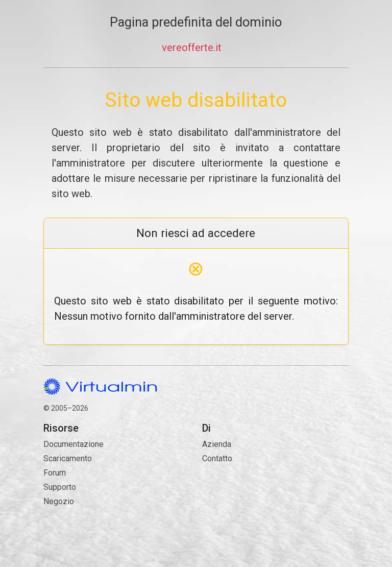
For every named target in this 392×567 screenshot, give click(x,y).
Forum (55, 473)
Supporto (60, 487)
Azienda (217, 444)
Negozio (59, 501)
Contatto (275, 500)
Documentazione (73, 444)
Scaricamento (68, 458)
